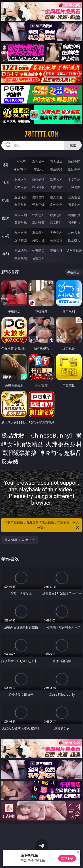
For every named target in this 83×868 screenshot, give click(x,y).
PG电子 (20, 162)
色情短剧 (38, 258)
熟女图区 (56, 222)
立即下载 (67, 858)
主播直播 (56, 187)
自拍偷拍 (38, 179)
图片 (6, 218)
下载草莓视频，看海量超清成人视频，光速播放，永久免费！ (42, 525)
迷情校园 (21, 240)
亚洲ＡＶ (21, 179)
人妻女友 (56, 233)
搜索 (73, 145)
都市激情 (21, 233)
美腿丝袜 (21, 222)
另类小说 (38, 240)
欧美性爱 (74, 197)
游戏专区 (74, 162)
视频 (6, 183)
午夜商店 (38, 250)
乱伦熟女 (56, 205)
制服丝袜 (21, 205)
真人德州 (38, 162)
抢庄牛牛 (74, 169)
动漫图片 (74, 215)
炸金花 (38, 169)
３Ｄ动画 (74, 179)
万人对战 (56, 162)
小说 (6, 236)
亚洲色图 (38, 215)
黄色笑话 (56, 240)
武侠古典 (74, 233)
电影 (6, 200)
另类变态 (74, 205)
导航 (6, 254)
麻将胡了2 (21, 169)
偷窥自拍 (21, 215)
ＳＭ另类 (74, 187)
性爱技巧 (74, 240)
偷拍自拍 (38, 197)
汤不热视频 (74, 250)
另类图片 (74, 222)
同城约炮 (21, 250)
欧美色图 (56, 215)
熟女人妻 (21, 187)
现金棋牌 (56, 169)
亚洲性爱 (21, 197)
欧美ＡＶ (56, 179)
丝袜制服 (38, 187)
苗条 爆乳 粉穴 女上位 (20, 540)
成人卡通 (56, 197)
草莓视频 (56, 250)
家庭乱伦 (38, 233)
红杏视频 (21, 258)
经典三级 (38, 205)
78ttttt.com (42, 134)
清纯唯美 (38, 222)
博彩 (6, 165)
